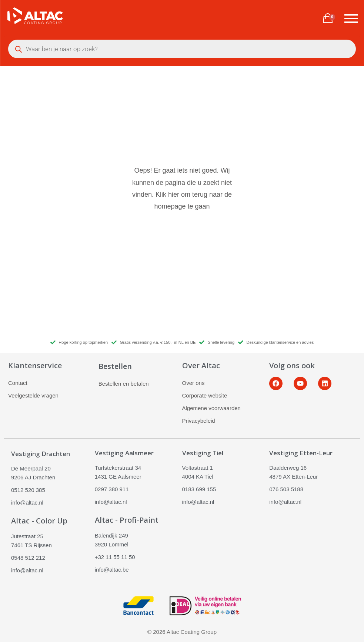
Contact (18, 383)
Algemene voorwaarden (211, 408)
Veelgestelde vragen (33, 395)
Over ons (193, 383)
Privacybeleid (199, 421)
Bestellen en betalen (124, 384)
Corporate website (205, 395)
